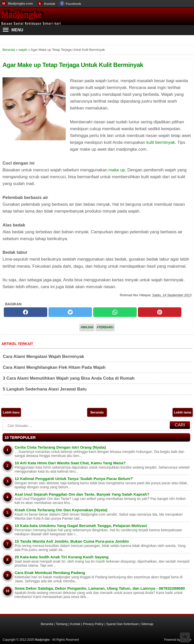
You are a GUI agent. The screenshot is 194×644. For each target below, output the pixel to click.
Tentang (62, 624)
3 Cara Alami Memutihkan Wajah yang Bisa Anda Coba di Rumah (69, 378)
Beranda (97, 412)
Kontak (50, 4)
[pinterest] (160, 312)
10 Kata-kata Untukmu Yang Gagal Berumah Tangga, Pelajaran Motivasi (81, 526)
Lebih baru (11, 412)
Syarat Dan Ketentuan (122, 624)
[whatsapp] (115, 312)
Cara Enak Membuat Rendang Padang (50, 573)
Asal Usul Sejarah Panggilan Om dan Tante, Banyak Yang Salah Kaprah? (82, 494)
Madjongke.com (20, 3)
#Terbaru (105, 327)
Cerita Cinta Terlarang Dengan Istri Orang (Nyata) (60, 447)
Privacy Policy (93, 624)
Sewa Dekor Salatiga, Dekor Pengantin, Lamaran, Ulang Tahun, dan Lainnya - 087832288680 (100, 588)
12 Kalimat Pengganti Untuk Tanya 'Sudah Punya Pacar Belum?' (74, 479)
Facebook (73, 4)
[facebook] (26, 312)
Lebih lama (183, 412)
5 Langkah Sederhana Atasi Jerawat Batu (45, 389)
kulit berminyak (161, 142)
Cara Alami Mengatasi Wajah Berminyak (43, 356)
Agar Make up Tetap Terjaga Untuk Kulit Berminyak (73, 65)
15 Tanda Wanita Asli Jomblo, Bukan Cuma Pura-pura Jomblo (72, 541)
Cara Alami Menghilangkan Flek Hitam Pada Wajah (54, 367)
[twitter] (70, 312)
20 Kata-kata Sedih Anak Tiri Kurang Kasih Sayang (62, 557)
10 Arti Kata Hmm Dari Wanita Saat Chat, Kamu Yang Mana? (70, 463)
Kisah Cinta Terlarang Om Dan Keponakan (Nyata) (61, 510)
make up (117, 170)
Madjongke (21, 15)
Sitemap (147, 624)
